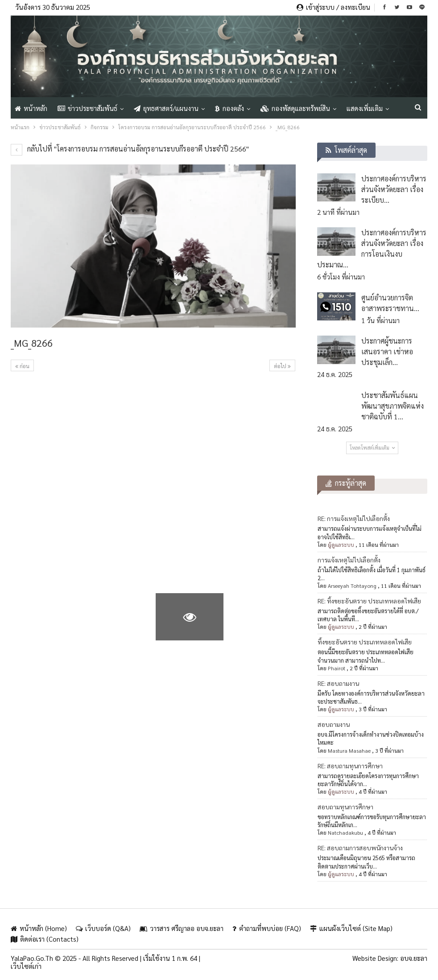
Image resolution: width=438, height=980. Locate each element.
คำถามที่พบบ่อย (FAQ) (267, 928)
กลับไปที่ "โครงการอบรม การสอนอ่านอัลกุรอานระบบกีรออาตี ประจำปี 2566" (130, 149)
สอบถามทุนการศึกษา (345, 807)
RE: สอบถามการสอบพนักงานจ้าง (360, 848)
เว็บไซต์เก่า (26, 966)
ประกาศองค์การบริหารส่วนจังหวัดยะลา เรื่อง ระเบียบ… (394, 189)
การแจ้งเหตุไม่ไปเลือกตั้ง (349, 560)
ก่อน (22, 366)
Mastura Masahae (349, 750)
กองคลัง (229, 108)
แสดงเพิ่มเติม (365, 108)
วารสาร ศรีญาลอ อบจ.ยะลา (182, 928)
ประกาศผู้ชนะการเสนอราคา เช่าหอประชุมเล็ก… (387, 351)
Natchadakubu (345, 832)
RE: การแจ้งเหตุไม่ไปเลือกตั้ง (354, 518)
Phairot (337, 668)
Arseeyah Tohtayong (352, 586)
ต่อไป (282, 366)
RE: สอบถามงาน (338, 683)
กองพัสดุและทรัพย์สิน (295, 108)
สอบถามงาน (334, 724)
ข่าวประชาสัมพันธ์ (87, 108)
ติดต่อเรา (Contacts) (45, 939)
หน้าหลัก (31, 108)
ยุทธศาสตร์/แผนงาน (166, 108)
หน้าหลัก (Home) (39, 928)
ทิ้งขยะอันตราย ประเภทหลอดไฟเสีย (365, 642)
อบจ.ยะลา (414, 958)
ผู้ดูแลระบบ (341, 545)
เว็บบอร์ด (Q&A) (103, 928)
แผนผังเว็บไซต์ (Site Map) (351, 928)
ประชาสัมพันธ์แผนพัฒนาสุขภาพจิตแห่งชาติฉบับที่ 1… (393, 406)
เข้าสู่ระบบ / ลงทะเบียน (333, 7)
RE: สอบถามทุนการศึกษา (350, 766)
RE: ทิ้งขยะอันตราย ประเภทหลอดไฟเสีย (369, 601)
